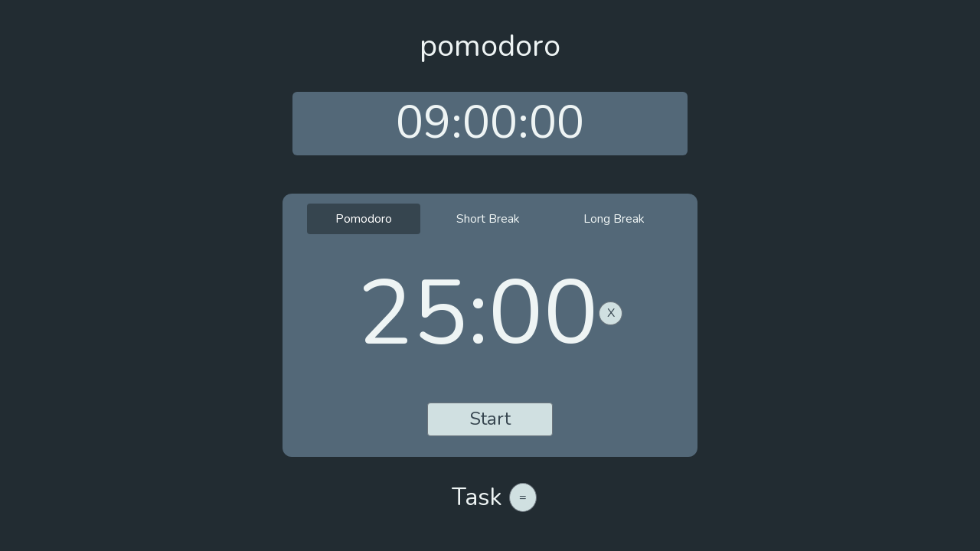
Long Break (614, 219)
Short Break (488, 219)
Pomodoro (364, 219)
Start (490, 419)
